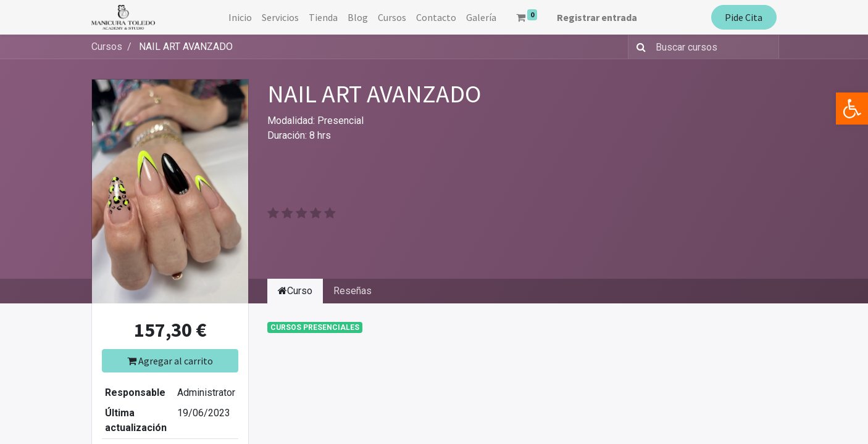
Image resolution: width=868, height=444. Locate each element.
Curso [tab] (295, 291)
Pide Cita (744, 17)
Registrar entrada (597, 17)
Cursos (107, 47)
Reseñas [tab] (353, 291)
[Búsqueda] (639, 47)
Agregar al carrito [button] (170, 361)
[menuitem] (240, 17)
